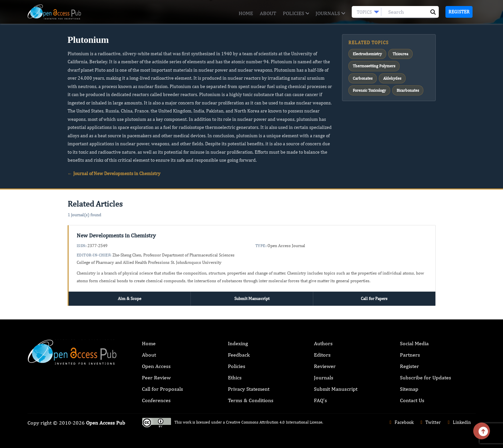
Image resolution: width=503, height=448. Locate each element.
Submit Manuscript (252, 298)
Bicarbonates (408, 90)
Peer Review (156, 378)
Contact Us (412, 400)
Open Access (156, 366)
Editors (322, 355)
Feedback (239, 355)
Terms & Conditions (251, 400)
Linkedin (458, 422)
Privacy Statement (249, 389)
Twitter (430, 422)
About (268, 13)
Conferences (156, 400)
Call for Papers (374, 298)
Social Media (414, 343)
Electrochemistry (367, 54)
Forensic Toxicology (369, 90)
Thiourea (400, 54)
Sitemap (409, 389)
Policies (296, 13)
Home (246, 13)
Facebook (401, 422)
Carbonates (363, 78)
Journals (330, 13)
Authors (323, 343)
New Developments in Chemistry (116, 235)
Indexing (238, 343)
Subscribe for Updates (426, 378)
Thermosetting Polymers (374, 66)
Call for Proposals (162, 389)
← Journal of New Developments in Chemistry (114, 173)
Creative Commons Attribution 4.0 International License (274, 422)
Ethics (235, 378)
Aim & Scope (130, 298)
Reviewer (325, 366)
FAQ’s (320, 400)
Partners (410, 355)
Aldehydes (392, 78)
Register (459, 12)
